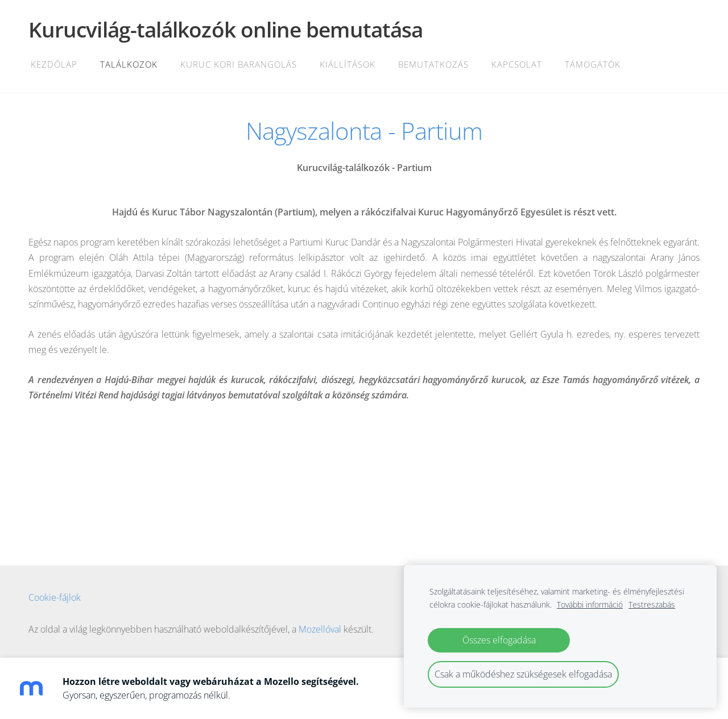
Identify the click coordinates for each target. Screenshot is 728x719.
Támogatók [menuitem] (593, 64)
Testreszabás (652, 604)
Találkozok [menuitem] (129, 64)
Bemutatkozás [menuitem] (433, 64)
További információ (590, 604)
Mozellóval (320, 629)
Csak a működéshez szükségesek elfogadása (523, 674)
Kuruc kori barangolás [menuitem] (239, 64)
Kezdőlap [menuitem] (54, 64)
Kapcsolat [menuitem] (517, 64)
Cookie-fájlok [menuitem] (55, 597)
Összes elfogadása (499, 640)
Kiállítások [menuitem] (348, 64)
